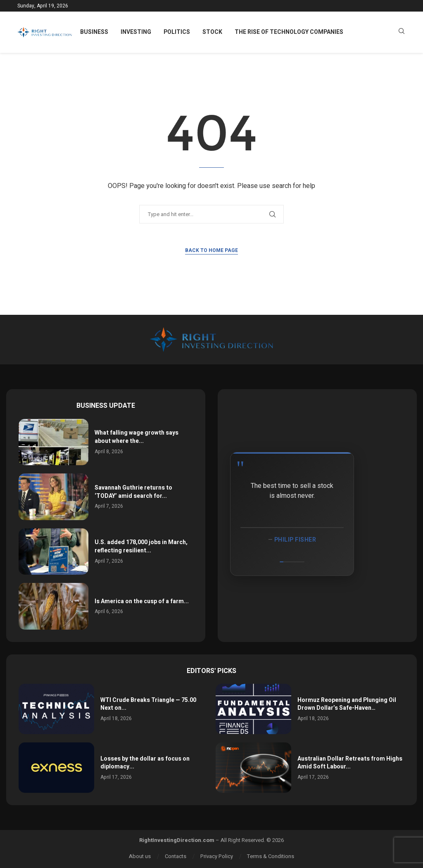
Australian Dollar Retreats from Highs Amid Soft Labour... (350, 763)
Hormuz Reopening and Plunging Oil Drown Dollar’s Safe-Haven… (347, 704)
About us (140, 856)
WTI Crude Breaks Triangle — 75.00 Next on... (148, 704)
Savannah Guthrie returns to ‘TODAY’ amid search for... (133, 492)
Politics (177, 32)
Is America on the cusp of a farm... (142, 601)
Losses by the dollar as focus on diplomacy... (145, 763)
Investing (136, 32)
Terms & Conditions (271, 856)
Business (94, 32)
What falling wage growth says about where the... (137, 437)
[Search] (402, 32)
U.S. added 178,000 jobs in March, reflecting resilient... (141, 546)
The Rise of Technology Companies (289, 32)
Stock (212, 32)
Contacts (176, 856)
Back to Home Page (211, 250)
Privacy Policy (217, 856)
